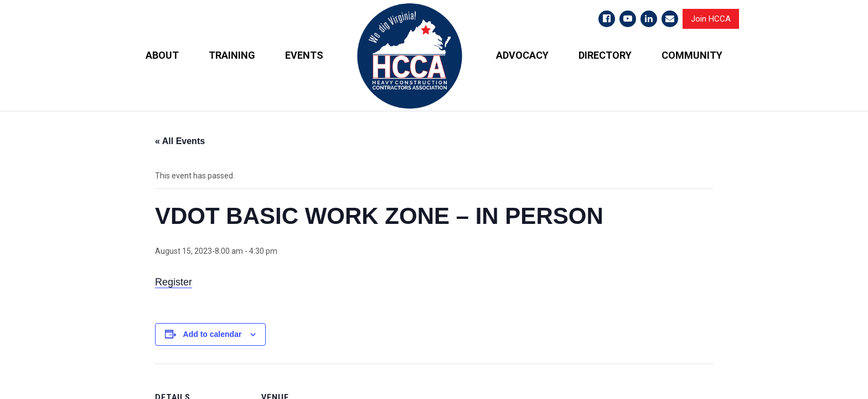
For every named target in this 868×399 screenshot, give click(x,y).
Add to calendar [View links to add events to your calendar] (213, 334)
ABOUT (162, 55)
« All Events (180, 141)
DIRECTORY (605, 55)
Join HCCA (711, 19)
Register (174, 282)
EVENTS (304, 55)
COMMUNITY (692, 55)
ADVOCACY (522, 55)
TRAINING (232, 55)
